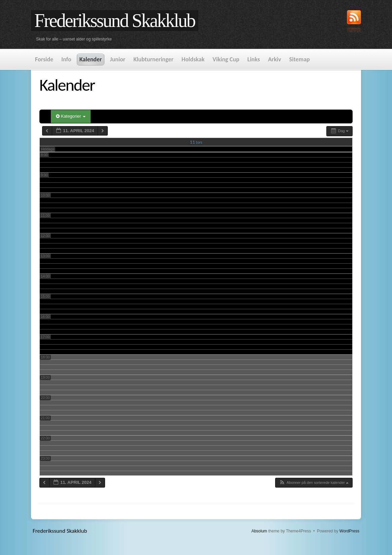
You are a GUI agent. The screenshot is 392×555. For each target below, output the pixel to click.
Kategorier (71, 116)
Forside (44, 59)
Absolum (259, 531)
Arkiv (275, 59)
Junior (118, 59)
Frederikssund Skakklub (115, 21)
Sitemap (300, 59)
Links (254, 59)
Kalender (91, 59)
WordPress (349, 531)
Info (66, 59)
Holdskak (193, 59)
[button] (314, 483)
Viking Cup (226, 59)
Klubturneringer (153, 59)
